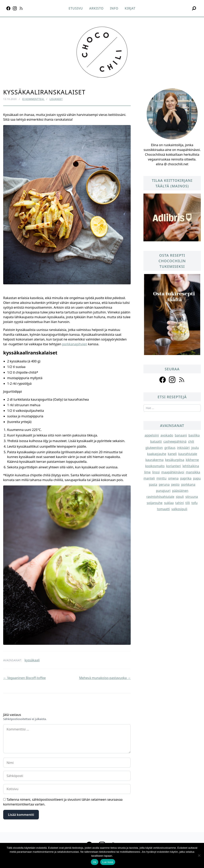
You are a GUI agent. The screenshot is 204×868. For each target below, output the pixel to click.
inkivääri (183, 448)
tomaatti (163, 509)
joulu (195, 448)
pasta (153, 484)
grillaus (170, 448)
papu (197, 478)
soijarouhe (154, 503)
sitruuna (192, 497)
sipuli (180, 497)
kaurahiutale (188, 454)
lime (147, 472)
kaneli (172, 454)
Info (114, 8)
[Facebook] (8, 8)
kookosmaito (155, 466)
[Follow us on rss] (182, 380)
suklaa (169, 503)
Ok (95, 862)
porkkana (188, 484)
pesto (175, 484)
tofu (195, 503)
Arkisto (96, 8)
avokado (167, 435)
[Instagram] (15, 8)
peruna (164, 484)
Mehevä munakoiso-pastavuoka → (105, 678)
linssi (156, 472)
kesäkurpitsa (175, 460)
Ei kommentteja (33, 99)
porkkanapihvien (75, 344)
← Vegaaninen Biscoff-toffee (24, 678)
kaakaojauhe (157, 454)
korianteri (173, 466)
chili (191, 441)
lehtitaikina (191, 466)
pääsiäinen (180, 491)
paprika (186, 478)
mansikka (193, 472)
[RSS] (21, 8)
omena (173, 478)
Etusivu (76, 8)
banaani (181, 435)
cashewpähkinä (175, 441)
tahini (180, 503)
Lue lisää (108, 862)
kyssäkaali (32, 660)
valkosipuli (179, 509)
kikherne (192, 460)
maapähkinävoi (173, 472)
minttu (161, 478)
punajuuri (163, 491)
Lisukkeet (56, 99)
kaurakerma (154, 460)
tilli (188, 503)
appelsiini (152, 435)
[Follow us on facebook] (163, 380)
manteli (149, 478)
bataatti (156, 441)
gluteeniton (154, 448)
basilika (194, 435)
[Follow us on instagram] (172, 380)
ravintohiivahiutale (160, 497)
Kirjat (130, 8)
